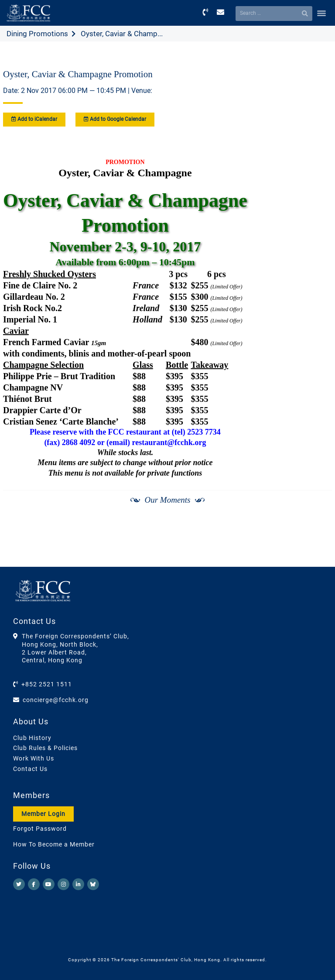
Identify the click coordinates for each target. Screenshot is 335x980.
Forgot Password (40, 829)
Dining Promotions (37, 34)
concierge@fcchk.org (56, 700)
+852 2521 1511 (47, 684)
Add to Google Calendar (115, 119)
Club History (32, 738)
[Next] (316, 545)
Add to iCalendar (34, 119)
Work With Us (34, 758)
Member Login (43, 814)
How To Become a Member (54, 844)
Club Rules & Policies (45, 748)
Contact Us (30, 769)
